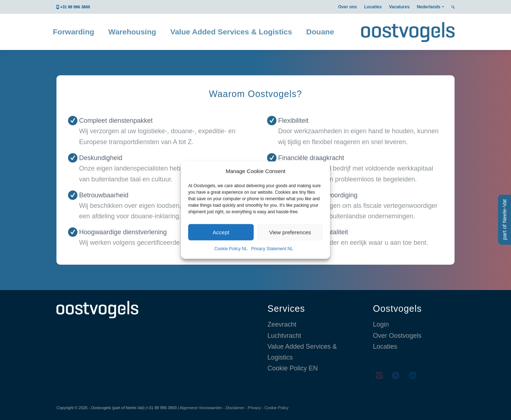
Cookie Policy (277, 408)
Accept (221, 232)
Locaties (373, 7)
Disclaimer (235, 408)
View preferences (290, 232)
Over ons (347, 7)
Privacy (254, 408)
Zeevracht (282, 324)
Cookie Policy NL (231, 249)
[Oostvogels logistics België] (408, 32)
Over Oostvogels (397, 336)
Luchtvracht (284, 336)
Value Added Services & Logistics (302, 352)
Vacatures (399, 7)
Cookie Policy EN (293, 368)
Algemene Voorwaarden (201, 408)
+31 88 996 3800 (75, 7)
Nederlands (429, 7)
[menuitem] (347, 7)
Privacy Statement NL (272, 249)
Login (381, 324)
